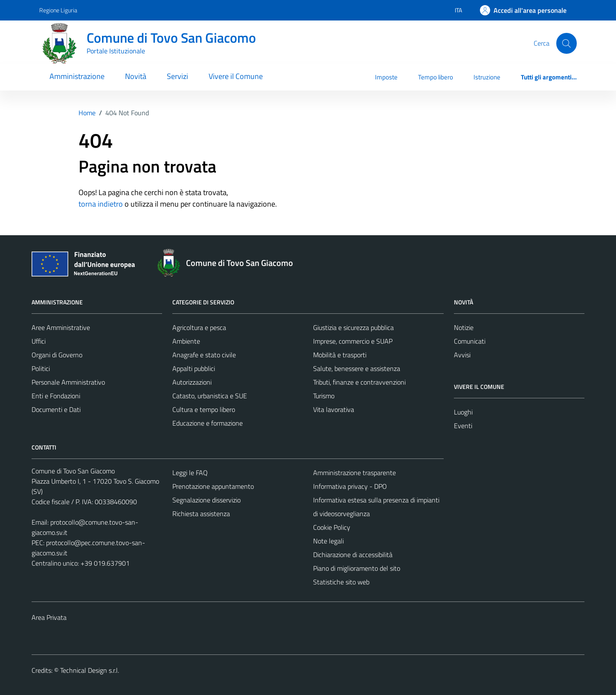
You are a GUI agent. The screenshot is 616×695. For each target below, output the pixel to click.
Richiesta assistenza (201, 514)
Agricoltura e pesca (199, 327)
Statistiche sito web (341, 582)
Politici (41, 368)
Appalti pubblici (194, 368)
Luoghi (463, 412)
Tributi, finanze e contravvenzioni (359, 382)
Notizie (464, 327)
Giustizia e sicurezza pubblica (353, 327)
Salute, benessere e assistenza (357, 368)
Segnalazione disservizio (206, 500)
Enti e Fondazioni (56, 396)
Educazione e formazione (208, 423)
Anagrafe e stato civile (204, 355)
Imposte (386, 77)
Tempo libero (436, 77)
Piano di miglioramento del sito (357, 568)
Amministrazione (77, 76)
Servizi (177, 76)
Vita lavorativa (334, 409)
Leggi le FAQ (190, 473)
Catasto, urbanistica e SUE (210, 396)
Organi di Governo (57, 355)
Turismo (324, 396)
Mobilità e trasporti (340, 355)
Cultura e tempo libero (204, 409)
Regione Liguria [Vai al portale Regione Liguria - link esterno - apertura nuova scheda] (58, 10)
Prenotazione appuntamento (213, 486)
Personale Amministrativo (68, 382)
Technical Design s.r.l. (90, 670)
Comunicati (470, 341)
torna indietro (101, 204)
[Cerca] (567, 43)
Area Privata (49, 617)
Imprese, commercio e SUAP (353, 341)
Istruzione (487, 77)
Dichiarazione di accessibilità (353, 555)
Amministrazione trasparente (354, 473)
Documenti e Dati (56, 409)
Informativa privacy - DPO (350, 486)
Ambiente (186, 341)
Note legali (328, 541)
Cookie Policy (332, 527)
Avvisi (462, 355)
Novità (136, 76)
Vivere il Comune (236, 76)
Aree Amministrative (61, 327)
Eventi (463, 426)
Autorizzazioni (192, 382)
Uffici (39, 341)
